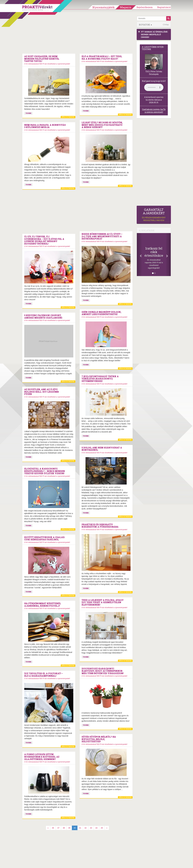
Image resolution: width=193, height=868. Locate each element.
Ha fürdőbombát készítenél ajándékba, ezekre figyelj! (43, 605)
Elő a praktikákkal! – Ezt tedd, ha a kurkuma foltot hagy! (102, 57)
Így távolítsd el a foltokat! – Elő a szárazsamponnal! (44, 675)
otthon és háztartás (68, 117)
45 (102, 828)
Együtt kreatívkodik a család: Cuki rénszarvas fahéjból (45, 538)
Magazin (126, 7)
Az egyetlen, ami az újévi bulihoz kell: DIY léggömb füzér (41, 392)
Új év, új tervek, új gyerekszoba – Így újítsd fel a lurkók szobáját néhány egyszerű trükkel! (44, 240)
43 (91, 828)
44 (96, 828)
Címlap (166, 25)
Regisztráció (164, 7)
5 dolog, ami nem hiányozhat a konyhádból (102, 449)
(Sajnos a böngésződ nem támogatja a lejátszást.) (154, 87)
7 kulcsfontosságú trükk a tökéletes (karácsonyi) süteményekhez (100, 379)
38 (64, 828)
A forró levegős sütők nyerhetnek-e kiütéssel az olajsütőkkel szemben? (42, 757)
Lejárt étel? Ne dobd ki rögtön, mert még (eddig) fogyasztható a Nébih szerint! (102, 125)
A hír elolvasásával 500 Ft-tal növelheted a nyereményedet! (47, 64)
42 (86, 828)
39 (69, 828)
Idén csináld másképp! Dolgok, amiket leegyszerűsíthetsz (101, 313)
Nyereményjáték (104, 7)
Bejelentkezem (145, 7)
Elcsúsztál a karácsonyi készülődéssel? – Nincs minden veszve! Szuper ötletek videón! (45, 471)
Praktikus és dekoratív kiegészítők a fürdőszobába (100, 526)
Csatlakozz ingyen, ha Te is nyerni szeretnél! (154, 111)
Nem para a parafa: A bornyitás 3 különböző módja (45, 126)
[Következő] (168, 255)
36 (53, 828)
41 (80, 828)
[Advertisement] (77, 35)
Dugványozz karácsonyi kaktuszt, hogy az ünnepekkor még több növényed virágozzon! (103, 671)
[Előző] (139, 255)
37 (58, 828)
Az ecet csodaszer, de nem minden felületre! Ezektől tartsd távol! (42, 59)
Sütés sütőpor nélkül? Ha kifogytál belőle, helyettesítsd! (99, 739)
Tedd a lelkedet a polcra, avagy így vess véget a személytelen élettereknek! (103, 602)
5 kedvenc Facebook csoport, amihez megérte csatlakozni (43, 316)
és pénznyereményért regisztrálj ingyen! (154, 215)
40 (75, 828)
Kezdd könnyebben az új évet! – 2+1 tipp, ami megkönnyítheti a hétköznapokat (102, 236)
